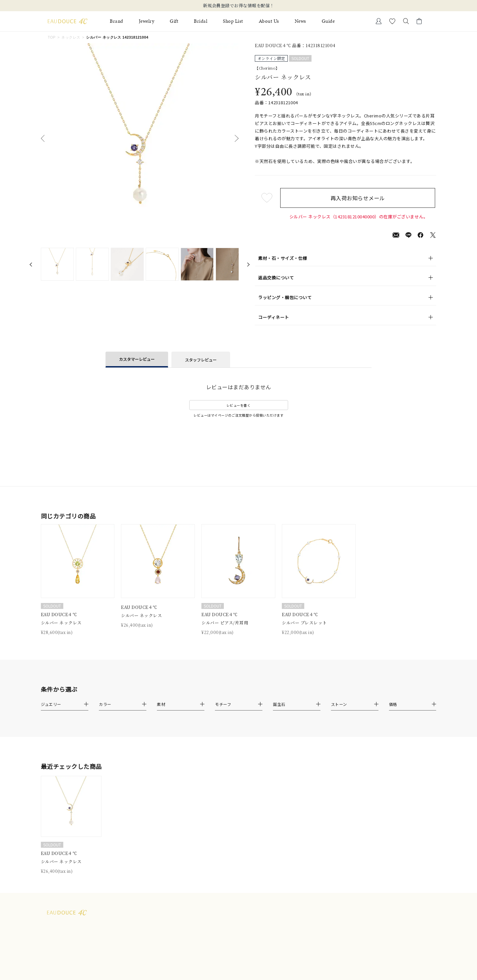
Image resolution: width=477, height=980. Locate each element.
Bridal (201, 21)
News (300, 21)
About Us (269, 21)
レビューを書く (239, 405)
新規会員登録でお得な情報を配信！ (239, 6)
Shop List (233, 21)
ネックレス (71, 37)
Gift (174, 21)
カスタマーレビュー (137, 359)
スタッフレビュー (201, 360)
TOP (52, 37)
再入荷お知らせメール (359, 198)
